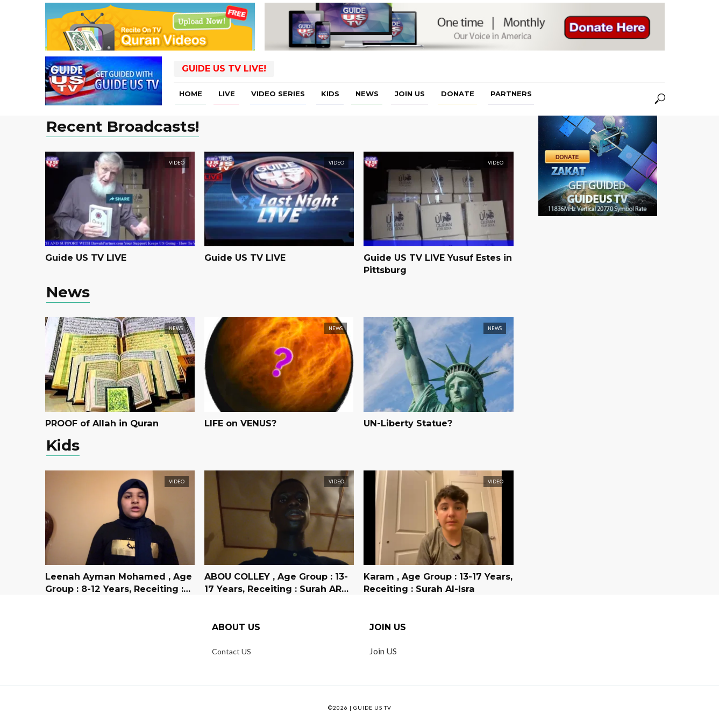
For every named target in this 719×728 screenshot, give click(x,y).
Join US (410, 94)
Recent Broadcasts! (123, 127)
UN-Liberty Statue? (407, 423)
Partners (511, 94)
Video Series (278, 94)
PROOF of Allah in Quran (101, 423)
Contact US (232, 651)
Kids (330, 94)
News (367, 94)
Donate (458, 94)
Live (227, 94)
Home (191, 94)
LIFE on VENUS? (240, 423)
